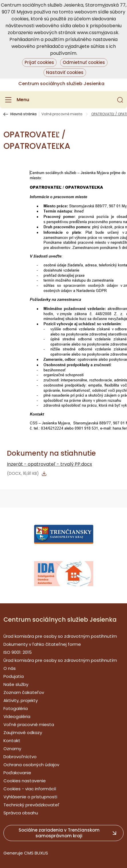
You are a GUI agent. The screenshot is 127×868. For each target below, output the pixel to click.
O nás (10, 668)
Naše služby (16, 684)
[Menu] (16, 100)
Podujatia (14, 676)
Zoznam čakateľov (24, 692)
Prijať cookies (39, 62)
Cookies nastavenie (25, 781)
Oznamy (12, 749)
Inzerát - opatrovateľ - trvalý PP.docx (49, 464)
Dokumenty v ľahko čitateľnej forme (42, 644)
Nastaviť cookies (65, 72)
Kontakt (12, 741)
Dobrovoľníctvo (20, 757)
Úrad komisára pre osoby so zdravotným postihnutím (60, 636)
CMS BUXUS (36, 853)
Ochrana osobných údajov (31, 765)
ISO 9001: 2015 (18, 652)
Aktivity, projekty (21, 700)
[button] (120, 100)
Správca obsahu (21, 813)
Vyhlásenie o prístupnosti (30, 797)
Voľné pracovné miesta (62, 114)
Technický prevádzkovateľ (31, 805)
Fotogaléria (16, 708)
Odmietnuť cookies (84, 62)
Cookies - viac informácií (30, 789)
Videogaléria (17, 716)
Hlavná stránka (23, 114)
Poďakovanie (17, 773)
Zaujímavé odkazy (23, 733)
